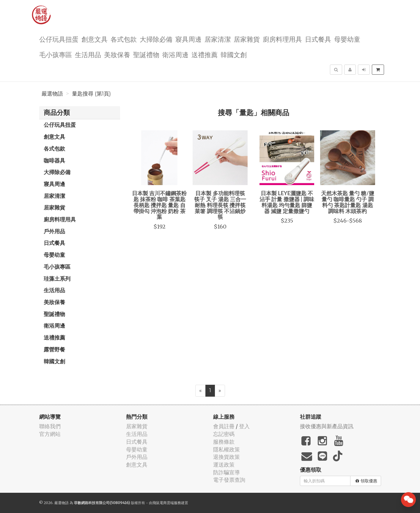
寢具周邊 (188, 39)
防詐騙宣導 (226, 472)
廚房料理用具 (282, 39)
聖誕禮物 (146, 54)
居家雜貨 (247, 39)
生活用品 (88, 54)
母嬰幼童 (347, 39)
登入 (244, 426)
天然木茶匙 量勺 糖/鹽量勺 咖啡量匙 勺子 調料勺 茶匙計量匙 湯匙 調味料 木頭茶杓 (348, 202)
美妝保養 (117, 54)
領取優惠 (366, 481)
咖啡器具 (54, 160)
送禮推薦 (205, 54)
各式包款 (124, 39)
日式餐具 (318, 39)
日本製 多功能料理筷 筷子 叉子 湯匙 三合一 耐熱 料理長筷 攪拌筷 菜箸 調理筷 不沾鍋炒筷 (220, 205)
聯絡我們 (50, 426)
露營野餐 (54, 349)
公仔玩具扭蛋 (59, 39)
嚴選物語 (52, 94)
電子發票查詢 (229, 480)
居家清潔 (218, 39)
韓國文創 (234, 54)
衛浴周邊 (175, 54)
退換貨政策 (226, 457)
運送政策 (224, 465)
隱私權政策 (226, 449)
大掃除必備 (156, 39)
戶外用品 (54, 231)
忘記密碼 (224, 434)
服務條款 (224, 442)
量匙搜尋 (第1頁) (91, 94)
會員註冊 (224, 426)
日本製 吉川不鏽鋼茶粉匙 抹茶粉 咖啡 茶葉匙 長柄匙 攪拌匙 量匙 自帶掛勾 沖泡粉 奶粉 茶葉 (159, 205)
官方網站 (50, 434)
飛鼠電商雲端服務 (167, 503)
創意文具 (95, 39)
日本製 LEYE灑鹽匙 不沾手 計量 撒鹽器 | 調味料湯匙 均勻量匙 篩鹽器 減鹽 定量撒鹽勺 (287, 202)
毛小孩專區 (56, 54)
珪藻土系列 (57, 279)
